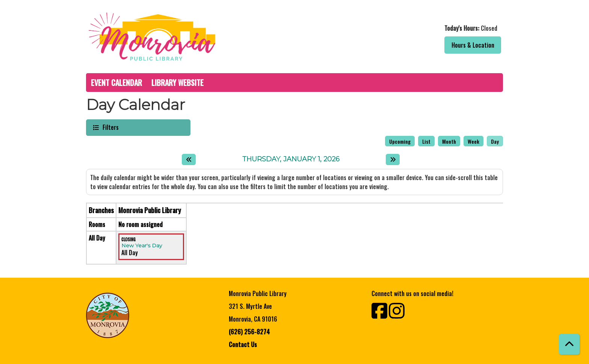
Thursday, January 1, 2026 (291, 159)
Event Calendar (116, 83)
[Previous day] (189, 159)
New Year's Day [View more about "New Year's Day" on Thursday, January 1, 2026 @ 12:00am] (142, 245)
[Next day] (393, 159)
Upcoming (400, 141)
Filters (110, 127)
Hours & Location (473, 45)
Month (449, 141)
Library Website (177, 83)
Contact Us (243, 344)
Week (473, 141)
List (426, 141)
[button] (401, 28)
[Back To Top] (569, 344)
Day (495, 141)
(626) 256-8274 (249, 332)
